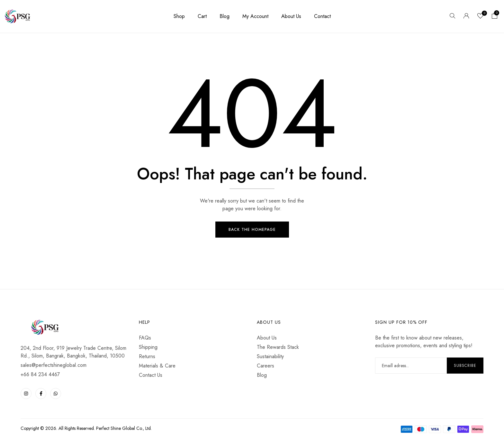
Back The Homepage (252, 230)
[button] (495, 16)
